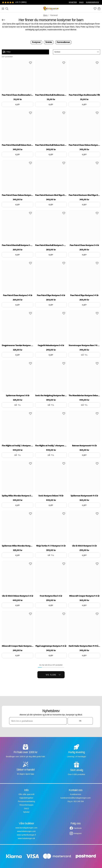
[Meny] (3, 9)
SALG (81, 2)
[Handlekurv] (99, 9)
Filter (7, 52)
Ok (80, 721)
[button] (77, 52)
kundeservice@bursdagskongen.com (76, 798)
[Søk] (7, 9)
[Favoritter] (95, 9)
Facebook (77, 828)
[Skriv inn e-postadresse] (38, 721)
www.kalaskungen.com (26, 831)
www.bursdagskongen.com (26, 828)
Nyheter (26, 812)
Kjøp (18, 104)
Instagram (78, 833)
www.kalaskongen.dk (26, 838)
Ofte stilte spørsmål (26, 794)
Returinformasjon (26, 805)
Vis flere (53, 675)
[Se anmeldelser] (14, 2)
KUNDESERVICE (93, 2)
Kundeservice (76, 794)
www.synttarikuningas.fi (26, 835)
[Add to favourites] (30, 63)
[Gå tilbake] (3, 20)
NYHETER (73, 2)
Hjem (45, 15)
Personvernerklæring (26, 801)
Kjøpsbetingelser (26, 798)
